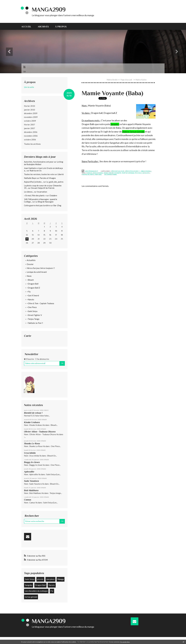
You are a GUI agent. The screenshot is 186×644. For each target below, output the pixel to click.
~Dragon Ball (33, 284)
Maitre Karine (141, 80)
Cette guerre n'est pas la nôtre (37, 205)
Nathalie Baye (30, 178)
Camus (28, 500)
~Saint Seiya (32, 311)
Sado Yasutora (31, 481)
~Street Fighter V (34, 315)
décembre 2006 (31, 132)
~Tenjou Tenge (33, 319)
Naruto (52, 585)
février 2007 (30, 125)
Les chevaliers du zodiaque (36, 591)
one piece (50, 579)
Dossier (30, 264)
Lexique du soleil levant (37, 272)
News (29, 276)
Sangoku (29, 585)
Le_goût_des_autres (55, 182)
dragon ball (98, 173)
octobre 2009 (30, 121)
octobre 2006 (30, 140)
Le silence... (29, 192)
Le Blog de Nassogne (44, 202)
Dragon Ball (40, 585)
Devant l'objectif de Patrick (43, 188)
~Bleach (30, 280)
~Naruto (30, 299)
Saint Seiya (30, 579)
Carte (28, 336)
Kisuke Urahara (32, 422)
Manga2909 (49, 9)
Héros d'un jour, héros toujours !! (41, 268)
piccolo (40, 579)
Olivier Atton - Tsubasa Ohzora (40, 432)
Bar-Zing (57, 205)
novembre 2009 (31, 117)
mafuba (98, 174)
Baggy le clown (32, 462)
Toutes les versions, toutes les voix (39, 174)
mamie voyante (115, 173)
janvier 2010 (30, 110)
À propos (61, 27)
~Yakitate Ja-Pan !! (35, 323)
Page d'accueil (126, 80)
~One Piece (32, 307)
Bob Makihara (31, 490)
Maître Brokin (112, 80)
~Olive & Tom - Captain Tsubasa (40, 303)
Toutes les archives (32, 144)
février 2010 (30, 106)
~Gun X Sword (33, 295)
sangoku (146, 173)
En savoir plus (125, 642)
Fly (52, 591)
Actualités (31, 260)
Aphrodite (29, 472)
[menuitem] (28, 26)
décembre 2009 (31, 113)
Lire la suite (29, 87)
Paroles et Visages (48, 178)
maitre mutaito (88, 174)
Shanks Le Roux (32, 444)
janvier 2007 (30, 128)
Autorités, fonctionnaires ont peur (39, 162)
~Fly (29, 292)
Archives (43, 27)
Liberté (61, 174)
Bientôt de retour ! (33, 413)
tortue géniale (31, 597)
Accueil (26, 27)
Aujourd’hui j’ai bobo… (33, 182)
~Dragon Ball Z (33, 288)
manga (89, 173)
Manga (61, 579)
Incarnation (42, 192)
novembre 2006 (31, 136)
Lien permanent (90, 171)
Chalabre (53, 195)
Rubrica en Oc (36, 171)
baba (106, 173)
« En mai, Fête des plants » (35, 195)
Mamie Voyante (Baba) (112, 93)
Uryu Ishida (30, 453)
